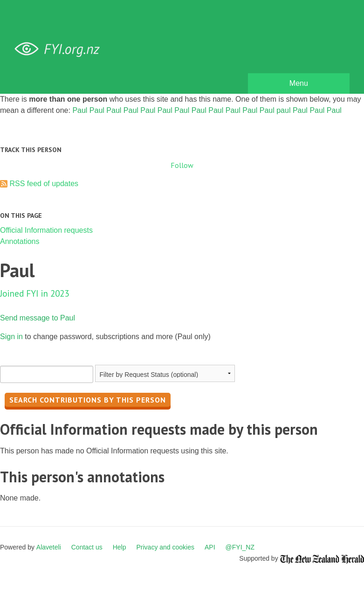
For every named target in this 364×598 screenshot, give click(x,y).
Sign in (11, 337)
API (210, 547)
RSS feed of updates (44, 184)
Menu (299, 83)
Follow (182, 165)
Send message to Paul (38, 318)
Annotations (20, 241)
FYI (61, 49)
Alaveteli (49, 547)
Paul (80, 110)
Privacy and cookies (165, 547)
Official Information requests (46, 230)
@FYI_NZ (240, 547)
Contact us (87, 547)
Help (120, 547)
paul (283, 110)
